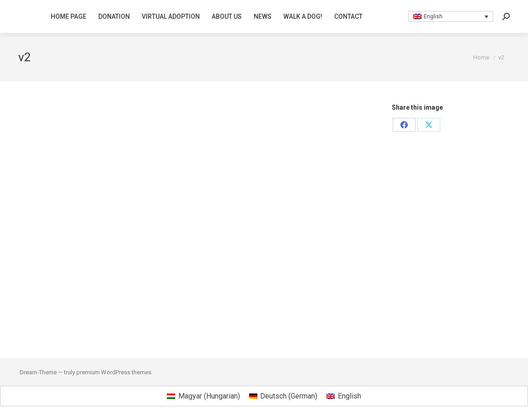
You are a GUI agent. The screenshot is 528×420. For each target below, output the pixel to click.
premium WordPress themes (114, 372)
